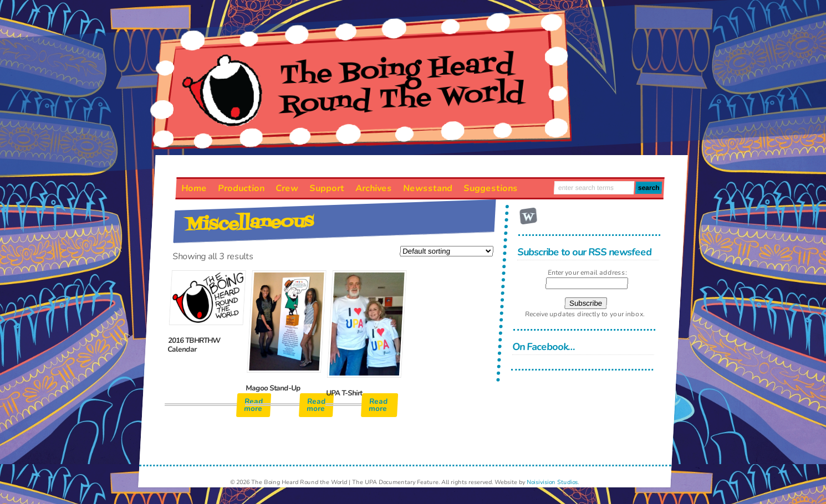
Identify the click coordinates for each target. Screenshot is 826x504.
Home (194, 188)
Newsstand (428, 188)
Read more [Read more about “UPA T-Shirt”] (379, 405)
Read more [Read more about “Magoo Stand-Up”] (317, 405)
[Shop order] (447, 251)
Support (327, 188)
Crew (287, 188)
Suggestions (491, 188)
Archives (374, 188)
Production (241, 188)
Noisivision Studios (552, 482)
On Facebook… (544, 347)
